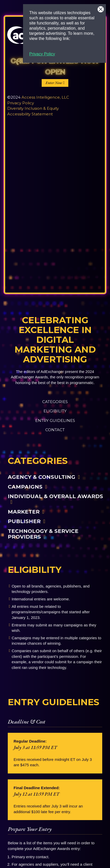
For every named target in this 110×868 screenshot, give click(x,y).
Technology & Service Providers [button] (43, 534)
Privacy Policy (42, 54)
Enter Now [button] (54, 83)
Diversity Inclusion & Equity (33, 108)
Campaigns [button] (25, 487)
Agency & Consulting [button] (42, 477)
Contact (55, 430)
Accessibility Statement (30, 114)
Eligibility (55, 411)
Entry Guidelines (55, 420)
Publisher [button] (24, 521)
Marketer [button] (24, 512)
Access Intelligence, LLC (45, 97)
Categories (55, 402)
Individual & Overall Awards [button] (55, 496)
